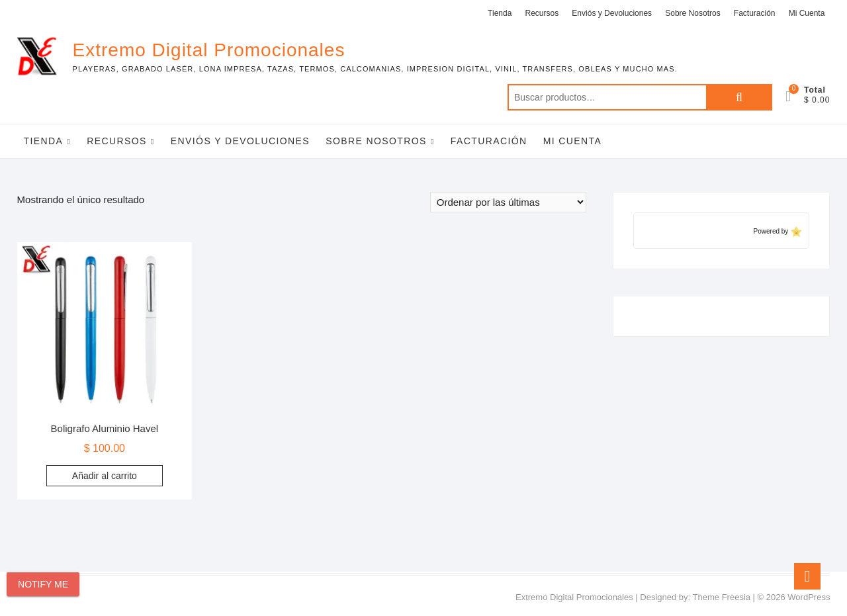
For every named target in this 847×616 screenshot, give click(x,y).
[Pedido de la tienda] (508, 202)
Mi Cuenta (807, 13)
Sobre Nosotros (692, 13)
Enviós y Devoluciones (612, 13)
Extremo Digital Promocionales (209, 50)
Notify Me (43, 584)
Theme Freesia (722, 597)
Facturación (755, 13)
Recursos (542, 13)
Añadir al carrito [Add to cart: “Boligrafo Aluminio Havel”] (105, 476)
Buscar (739, 97)
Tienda (500, 13)
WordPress (809, 597)
